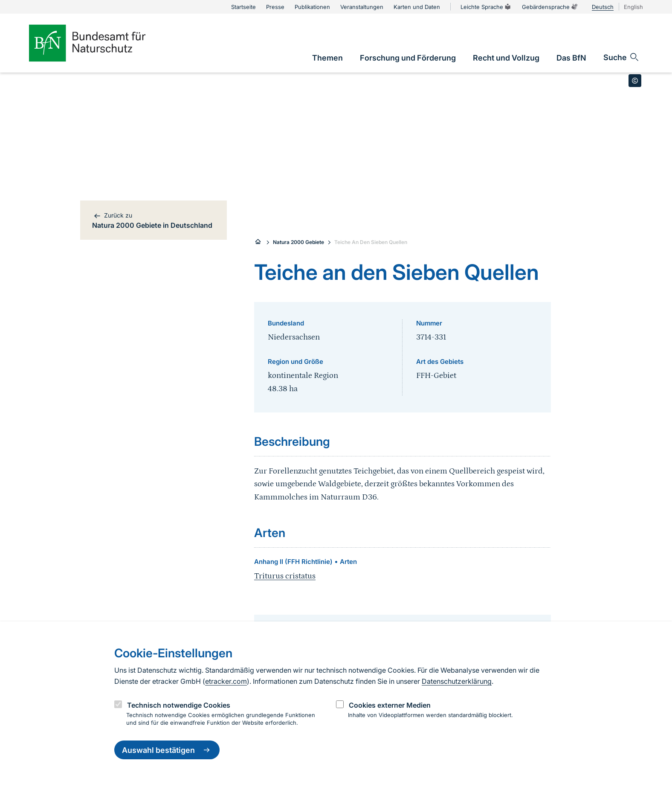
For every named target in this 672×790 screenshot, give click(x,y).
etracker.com (226, 681)
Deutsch (603, 7)
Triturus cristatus (285, 576)
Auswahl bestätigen (167, 750)
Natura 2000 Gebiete (298, 242)
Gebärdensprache (550, 7)
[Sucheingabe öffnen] (621, 57)
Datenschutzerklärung (457, 681)
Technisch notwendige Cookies (179, 705)
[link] (327, 58)
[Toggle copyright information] (635, 81)
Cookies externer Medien (390, 705)
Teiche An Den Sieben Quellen (371, 242)
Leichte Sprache (486, 7)
